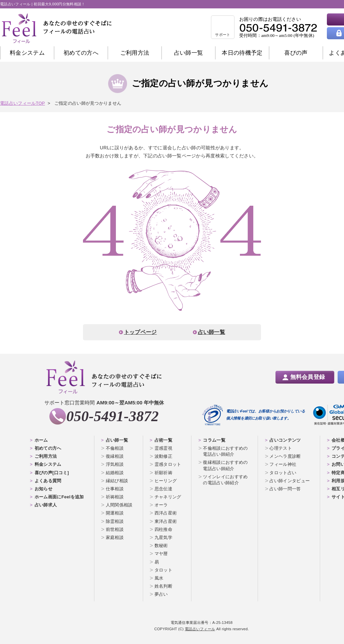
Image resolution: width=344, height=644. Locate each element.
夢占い (161, 594)
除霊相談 (115, 521)
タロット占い (283, 473)
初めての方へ (48, 448)
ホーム (41, 440)
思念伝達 (163, 489)
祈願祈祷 (163, 473)
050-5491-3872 (112, 416)
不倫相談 (115, 448)
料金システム (27, 53)
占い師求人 (46, 505)
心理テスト (281, 448)
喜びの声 (296, 53)
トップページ (140, 332)
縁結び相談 (117, 481)
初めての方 (81, 53)
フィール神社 (283, 464)
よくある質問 (48, 481)
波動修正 (163, 456)
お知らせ (44, 489)
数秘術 (161, 546)
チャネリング (168, 497)
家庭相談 (115, 537)
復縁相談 (115, 456)
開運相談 (115, 513)
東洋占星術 (166, 521)
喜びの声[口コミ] (52, 473)
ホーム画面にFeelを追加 (59, 497)
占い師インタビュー (290, 481)
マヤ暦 (161, 554)
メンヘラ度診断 (285, 456)
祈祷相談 (115, 497)
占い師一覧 (189, 53)
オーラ (161, 505)
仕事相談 (115, 489)
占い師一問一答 (285, 489)
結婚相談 (115, 473)
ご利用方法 (135, 53)
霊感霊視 (163, 448)
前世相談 (115, 529)
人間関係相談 (119, 505)
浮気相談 (115, 464)
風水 (159, 578)
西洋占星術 (166, 513)
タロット (163, 570)
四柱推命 (163, 529)
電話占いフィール (200, 629)
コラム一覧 (214, 440)
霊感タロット (168, 464)
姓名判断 (163, 586)
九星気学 (163, 537)
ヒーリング (166, 481)
